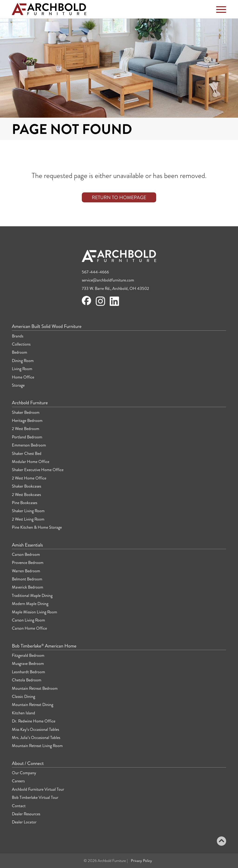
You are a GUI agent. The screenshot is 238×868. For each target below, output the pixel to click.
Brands (18, 336)
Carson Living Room (28, 620)
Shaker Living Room (28, 511)
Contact (19, 806)
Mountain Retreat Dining (33, 705)
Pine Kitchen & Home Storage (37, 527)
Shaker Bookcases (26, 486)
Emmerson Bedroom (29, 445)
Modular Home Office (31, 462)
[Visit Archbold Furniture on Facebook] (86, 304)
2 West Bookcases (26, 495)
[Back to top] (221, 842)
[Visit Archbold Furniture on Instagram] (100, 305)
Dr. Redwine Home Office (34, 721)
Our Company (24, 773)
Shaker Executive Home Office (38, 470)
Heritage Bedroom (27, 421)
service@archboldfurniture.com (108, 280)
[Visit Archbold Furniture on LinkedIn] (114, 305)
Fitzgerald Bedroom (28, 655)
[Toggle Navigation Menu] (221, 10)
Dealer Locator (24, 822)
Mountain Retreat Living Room (37, 746)
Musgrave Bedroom (28, 664)
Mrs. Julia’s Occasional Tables (36, 738)
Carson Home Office (29, 628)
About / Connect (28, 764)
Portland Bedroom (27, 437)
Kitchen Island (23, 713)
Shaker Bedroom (26, 412)
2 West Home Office (29, 478)
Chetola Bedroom (27, 680)
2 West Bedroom (26, 429)
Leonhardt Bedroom (28, 672)
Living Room (22, 369)
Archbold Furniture (30, 403)
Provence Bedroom (28, 563)
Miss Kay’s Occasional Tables (35, 729)
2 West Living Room (28, 519)
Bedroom (20, 352)
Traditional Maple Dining (32, 596)
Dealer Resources (26, 814)
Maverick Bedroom (28, 587)
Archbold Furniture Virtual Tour (38, 789)
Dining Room (23, 361)
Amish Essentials (27, 545)
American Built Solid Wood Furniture (47, 327)
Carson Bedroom (26, 554)
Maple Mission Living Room (35, 612)
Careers (18, 781)
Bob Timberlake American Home (44, 646)
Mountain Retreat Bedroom (35, 688)
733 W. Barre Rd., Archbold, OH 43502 (115, 288)
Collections (21, 344)
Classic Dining (23, 696)
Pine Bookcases (25, 503)
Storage (18, 385)
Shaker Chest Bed (27, 453)
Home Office (23, 377)
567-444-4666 (95, 272)
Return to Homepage (119, 198)
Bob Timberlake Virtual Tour (35, 797)
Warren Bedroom (26, 571)
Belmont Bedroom (27, 579)
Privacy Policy (141, 861)
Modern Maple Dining (30, 604)
